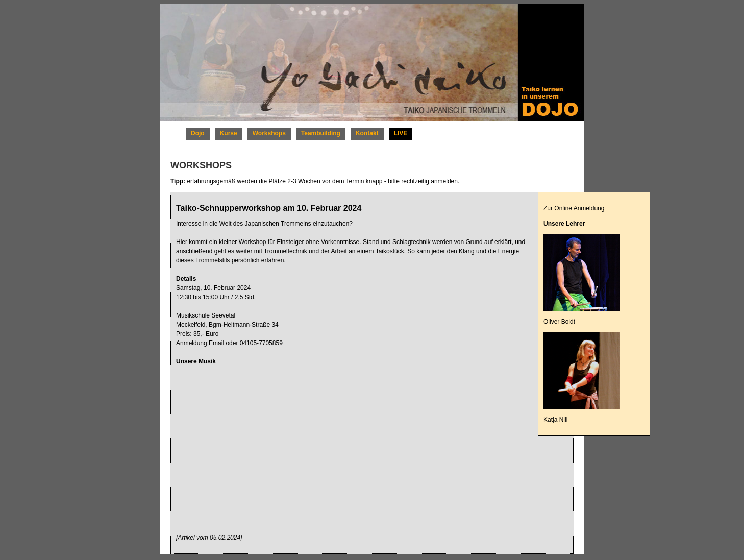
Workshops (269, 133)
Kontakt (367, 133)
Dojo (198, 133)
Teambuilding (321, 133)
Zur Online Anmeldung (574, 208)
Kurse (229, 133)
